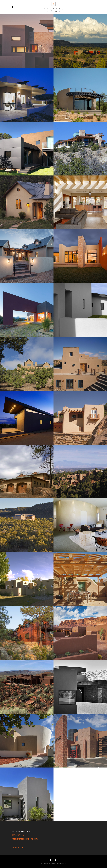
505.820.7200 (18, 835)
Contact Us (18, 847)
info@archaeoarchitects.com (25, 839)
